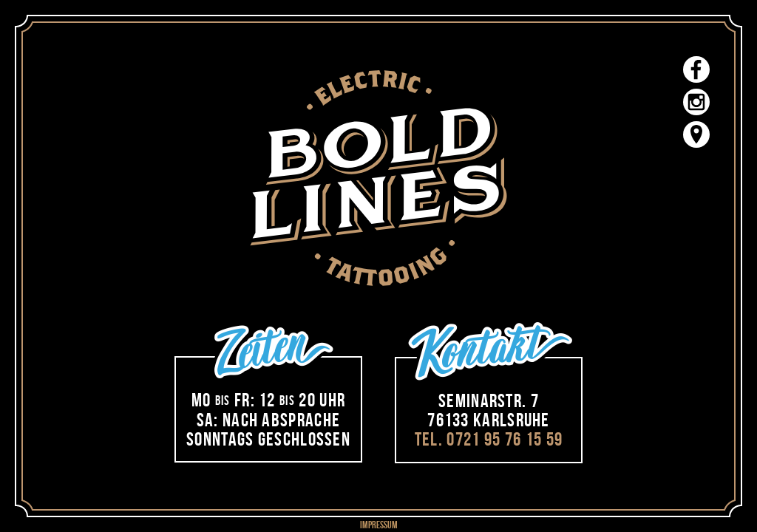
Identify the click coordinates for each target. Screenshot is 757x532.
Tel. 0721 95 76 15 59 (489, 439)
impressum (379, 525)
